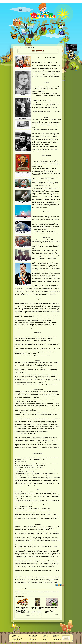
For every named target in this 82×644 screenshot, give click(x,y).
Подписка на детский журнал (18, 638)
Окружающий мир (33, 639)
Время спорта (56, 635)
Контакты (55, 641)
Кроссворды (45, 637)
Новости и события (57, 639)
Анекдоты (55, 637)
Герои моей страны (33, 637)
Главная (17, 48)
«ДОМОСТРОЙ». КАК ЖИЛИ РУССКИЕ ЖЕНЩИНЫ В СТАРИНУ (37, 609)
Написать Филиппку (16, 641)
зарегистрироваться (44, 592)
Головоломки (45, 641)
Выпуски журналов (16, 639)
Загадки (44, 639)
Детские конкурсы (16, 637)
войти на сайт (56, 592)
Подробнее (27, 616)
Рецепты (31, 638)
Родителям (55, 638)
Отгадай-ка (45, 635)
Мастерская (31, 641)
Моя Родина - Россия (23, 48)
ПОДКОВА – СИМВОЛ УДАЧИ (52, 607)
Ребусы (44, 638)
